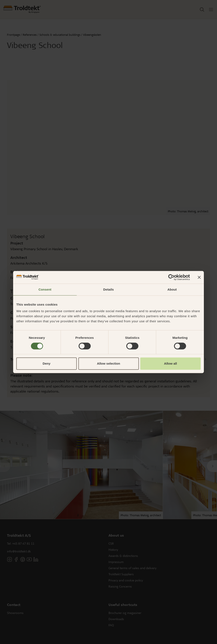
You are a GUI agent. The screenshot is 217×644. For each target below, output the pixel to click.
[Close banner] (199, 277)
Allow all (170, 363)
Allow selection (108, 363)
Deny (47, 363)
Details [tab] (108, 289)
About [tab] (172, 289)
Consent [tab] (45, 289)
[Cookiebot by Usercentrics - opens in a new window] (171, 277)
